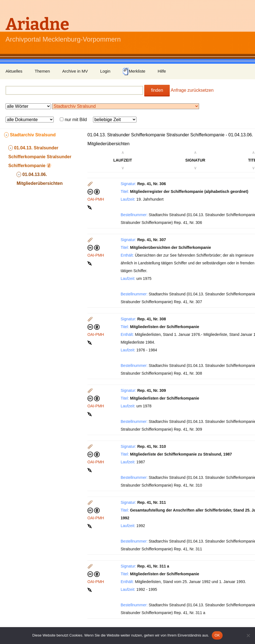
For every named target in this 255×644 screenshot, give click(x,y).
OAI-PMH (96, 199)
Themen (42, 71)
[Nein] (248, 635)
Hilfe (162, 71)
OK (217, 635)
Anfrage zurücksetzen (192, 90)
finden (157, 90)
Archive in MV (75, 71)
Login (105, 71)
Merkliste (134, 71)
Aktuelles (14, 71)
